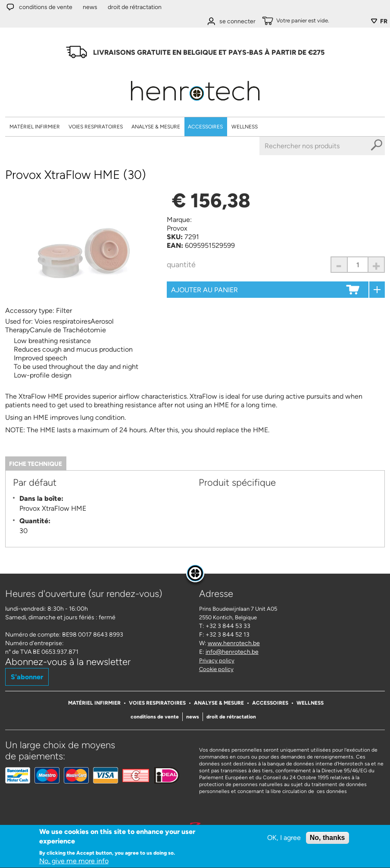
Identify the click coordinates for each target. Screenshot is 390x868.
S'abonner (27, 677)
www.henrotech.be (234, 643)
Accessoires (205, 127)
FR (384, 21)
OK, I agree (284, 839)
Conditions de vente (46, 7)
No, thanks (328, 839)
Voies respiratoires (96, 127)
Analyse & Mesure (156, 127)
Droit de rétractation (135, 7)
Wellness (245, 127)
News (90, 7)
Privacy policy (217, 660)
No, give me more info (74, 863)
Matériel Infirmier (35, 127)
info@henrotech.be (232, 652)
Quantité (181, 265)
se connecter (237, 21)
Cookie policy (216, 669)
